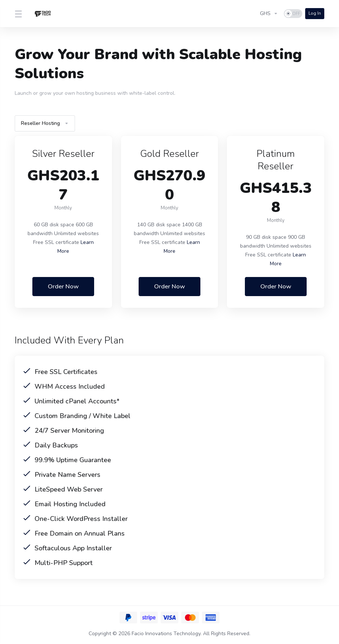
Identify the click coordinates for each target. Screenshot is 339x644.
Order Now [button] (63, 286)
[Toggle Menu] (18, 14)
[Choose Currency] (269, 14)
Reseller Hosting (45, 123)
